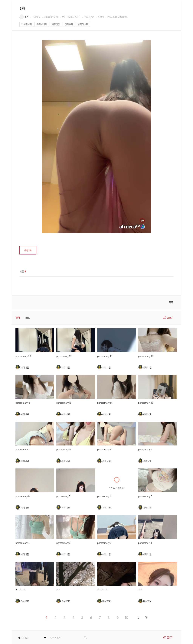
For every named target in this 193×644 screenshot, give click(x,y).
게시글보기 (27, 24)
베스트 (27, 318)
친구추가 (69, 24)
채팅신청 (56, 24)
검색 (85, 638)
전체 (18, 318)
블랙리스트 (83, 24)
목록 (171, 302)
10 (126, 618)
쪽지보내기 (42, 24)
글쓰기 (170, 318)
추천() (28, 250)
